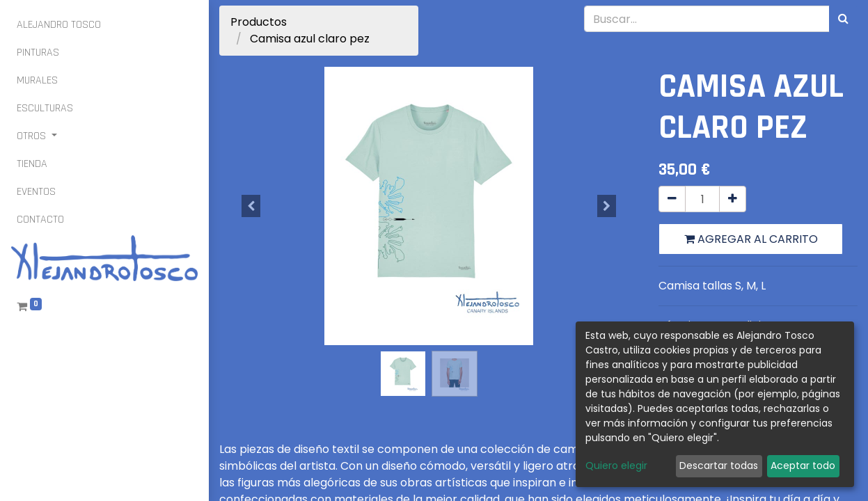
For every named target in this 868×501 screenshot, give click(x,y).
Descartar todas (719, 466)
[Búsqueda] (843, 19)
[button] (251, 206)
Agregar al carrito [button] (751, 239)
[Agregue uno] (733, 199)
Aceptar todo (803, 466)
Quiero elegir (616, 466)
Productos (259, 22)
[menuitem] (59, 25)
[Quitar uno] (672, 199)
